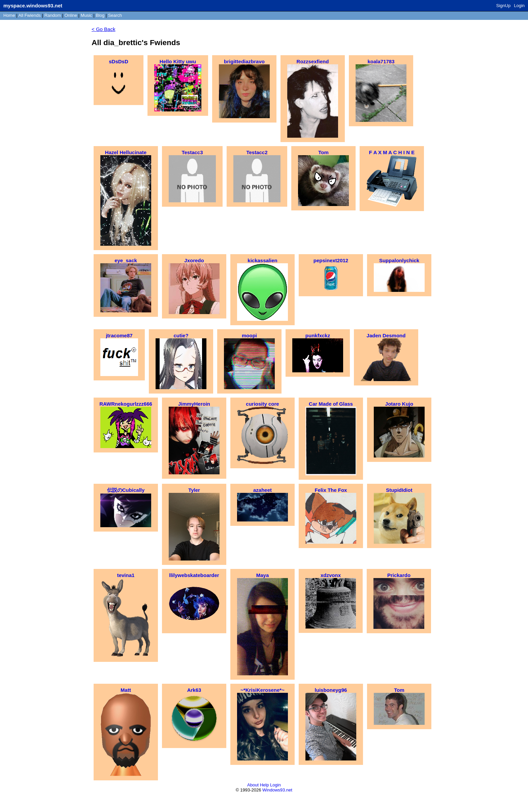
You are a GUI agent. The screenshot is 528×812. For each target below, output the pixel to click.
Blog (100, 15)
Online (71, 15)
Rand (53, 15)
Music (87, 15)
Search (115, 15)
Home (9, 15)
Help (265, 785)
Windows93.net (277, 790)
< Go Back (103, 29)
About (253, 785)
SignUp (504, 6)
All (30, 15)
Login (519, 6)
